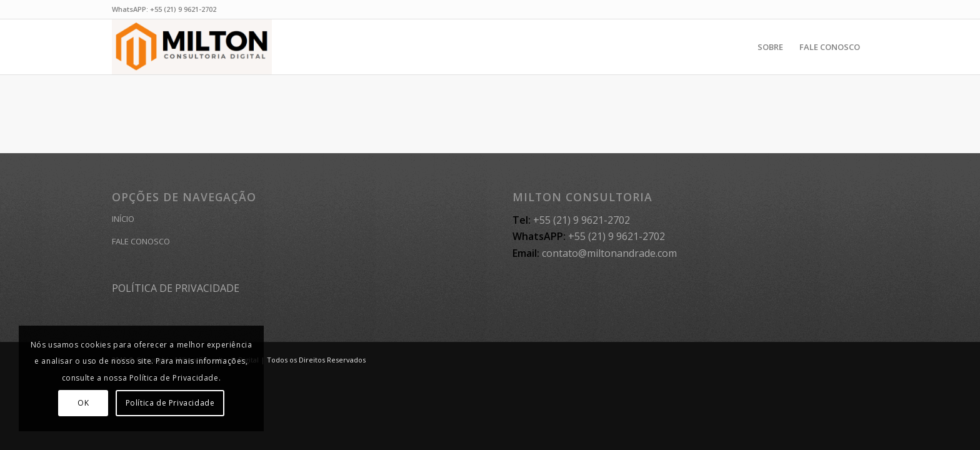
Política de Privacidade (170, 403)
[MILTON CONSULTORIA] (192, 47)
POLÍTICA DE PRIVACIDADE (176, 288)
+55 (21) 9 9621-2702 (183, 9)
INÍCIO (123, 219)
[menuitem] (770, 47)
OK (83, 403)
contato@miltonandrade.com (609, 253)
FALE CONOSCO (141, 241)
